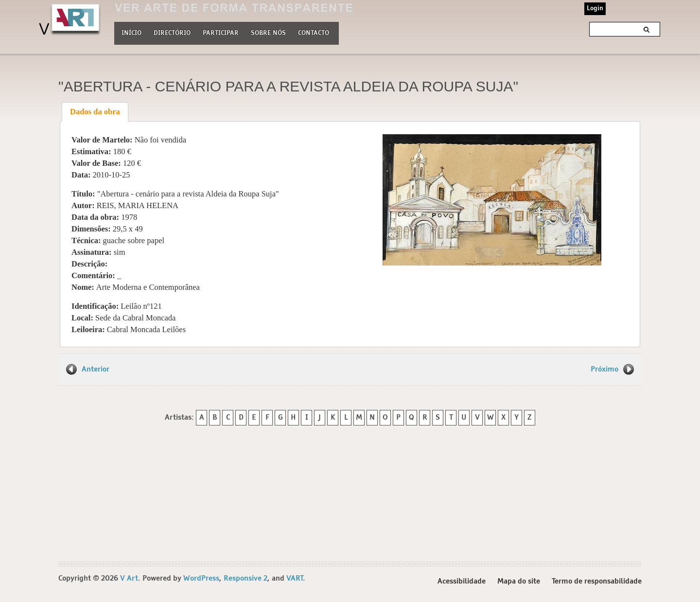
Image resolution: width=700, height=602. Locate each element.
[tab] (95, 112)
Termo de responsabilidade (597, 582)
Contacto (314, 33)
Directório (172, 32)
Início (131, 33)
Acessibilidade (462, 582)
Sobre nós (268, 32)
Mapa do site (519, 582)
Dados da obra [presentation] (95, 112)
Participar (221, 33)
